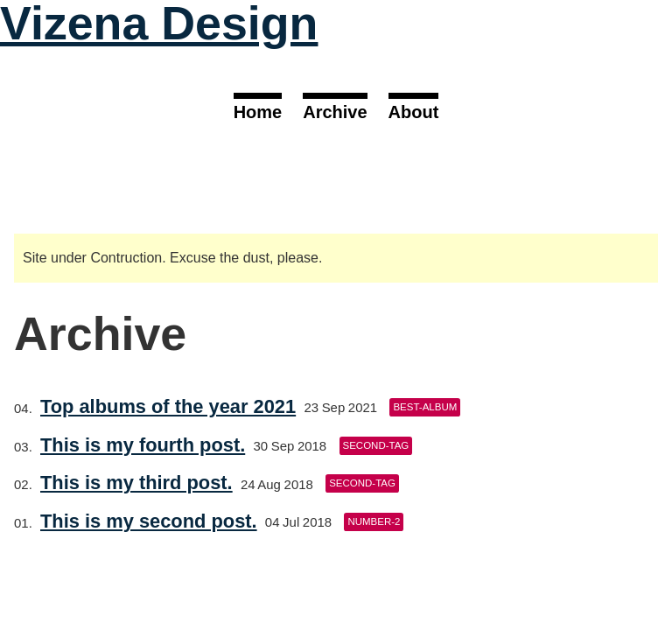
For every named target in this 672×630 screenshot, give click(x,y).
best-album (425, 407)
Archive (335, 112)
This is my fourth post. (143, 445)
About (414, 112)
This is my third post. (136, 483)
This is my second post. (149, 521)
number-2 (374, 521)
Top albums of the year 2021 (168, 406)
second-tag (376, 445)
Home (258, 112)
